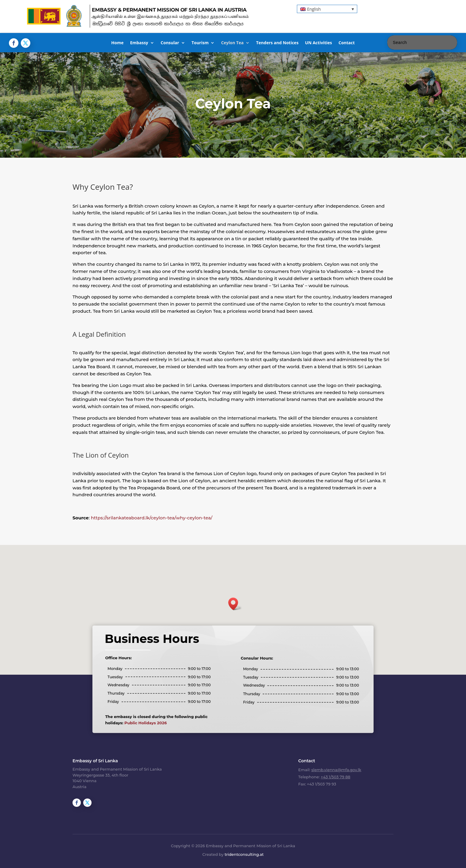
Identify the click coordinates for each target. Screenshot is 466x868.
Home (117, 43)
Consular (170, 43)
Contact (347, 43)
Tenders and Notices (277, 43)
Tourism (200, 43)
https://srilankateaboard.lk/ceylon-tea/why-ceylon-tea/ (152, 518)
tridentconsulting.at (244, 854)
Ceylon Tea (232, 43)
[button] (327, 9)
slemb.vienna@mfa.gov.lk (336, 770)
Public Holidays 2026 (163, 714)
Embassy (139, 43)
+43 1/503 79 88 (335, 777)
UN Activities (318, 43)
